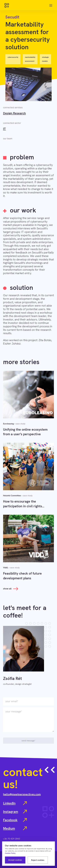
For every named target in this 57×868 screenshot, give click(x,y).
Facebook (15, 820)
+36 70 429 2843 (12, 839)
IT (4, 129)
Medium (15, 828)
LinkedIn (15, 803)
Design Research (14, 113)
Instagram (15, 812)
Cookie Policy (10, 853)
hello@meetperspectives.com (22, 794)
